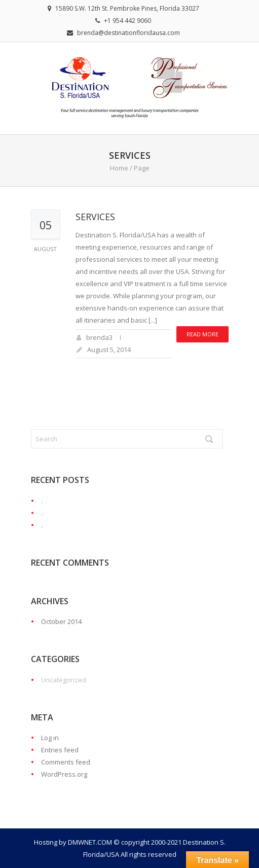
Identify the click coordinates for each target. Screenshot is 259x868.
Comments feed (66, 762)
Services (95, 217)
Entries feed (60, 750)
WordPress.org (64, 774)
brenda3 (99, 337)
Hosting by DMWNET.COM (73, 842)
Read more (202, 334)
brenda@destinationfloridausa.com (128, 33)
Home (119, 168)
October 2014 (61, 621)
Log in (50, 738)
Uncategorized (64, 680)
